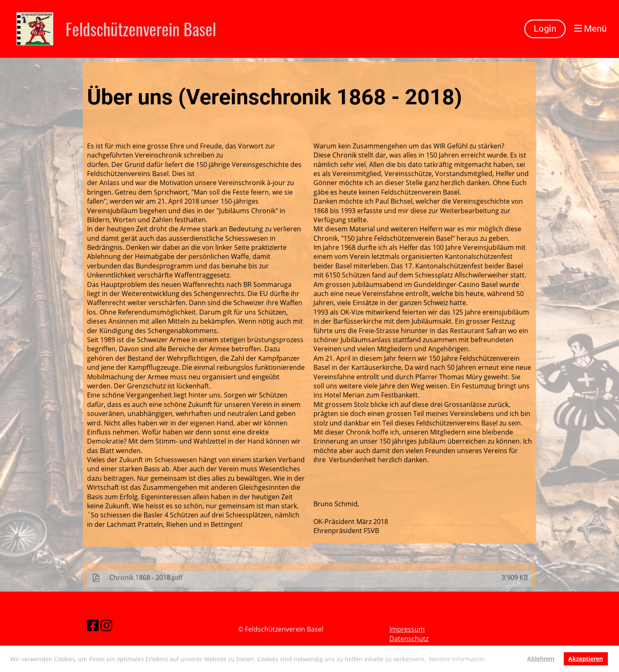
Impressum (407, 629)
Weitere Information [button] (457, 659)
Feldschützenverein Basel (141, 29)
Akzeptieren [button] (586, 659)
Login (545, 29)
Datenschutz (409, 639)
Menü (590, 29)
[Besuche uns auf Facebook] (93, 625)
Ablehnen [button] (541, 659)
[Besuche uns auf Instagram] (106, 625)
